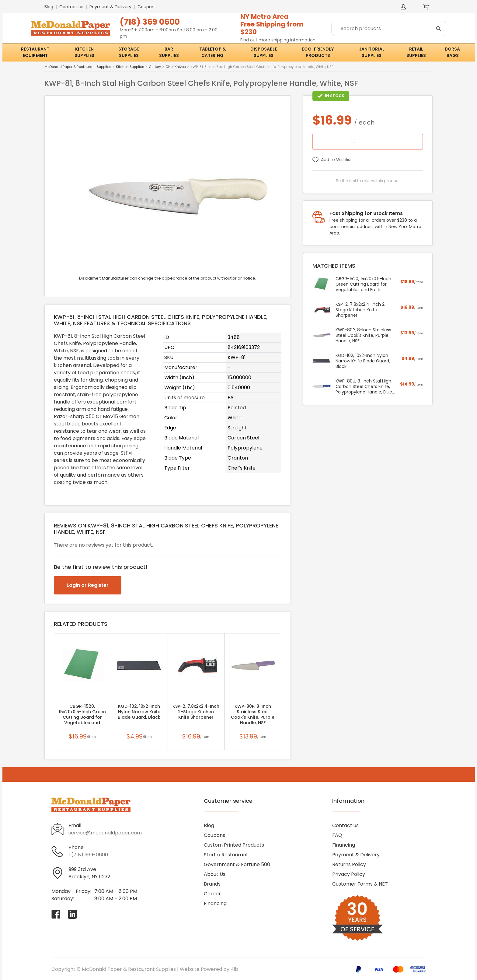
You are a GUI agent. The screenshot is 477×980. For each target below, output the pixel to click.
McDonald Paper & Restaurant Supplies (78, 67)
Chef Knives (176, 67)
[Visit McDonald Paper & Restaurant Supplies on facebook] (56, 914)
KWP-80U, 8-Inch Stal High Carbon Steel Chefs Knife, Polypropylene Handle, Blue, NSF (364, 386)
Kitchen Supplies (130, 67)
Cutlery (155, 67)
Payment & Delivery (110, 7)
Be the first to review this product (368, 181)
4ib (234, 969)
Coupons (147, 7)
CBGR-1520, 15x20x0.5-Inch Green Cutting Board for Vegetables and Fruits (82, 717)
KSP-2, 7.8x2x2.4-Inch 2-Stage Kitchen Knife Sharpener (196, 712)
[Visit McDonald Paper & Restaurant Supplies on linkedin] (72, 914)
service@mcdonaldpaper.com (105, 833)
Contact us (71, 7)
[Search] (389, 28)
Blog (49, 7)
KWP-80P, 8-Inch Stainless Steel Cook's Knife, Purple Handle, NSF (253, 714)
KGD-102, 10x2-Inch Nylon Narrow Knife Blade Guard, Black (139, 712)
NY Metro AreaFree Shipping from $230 (272, 24)
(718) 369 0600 (150, 22)
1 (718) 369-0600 (88, 855)
